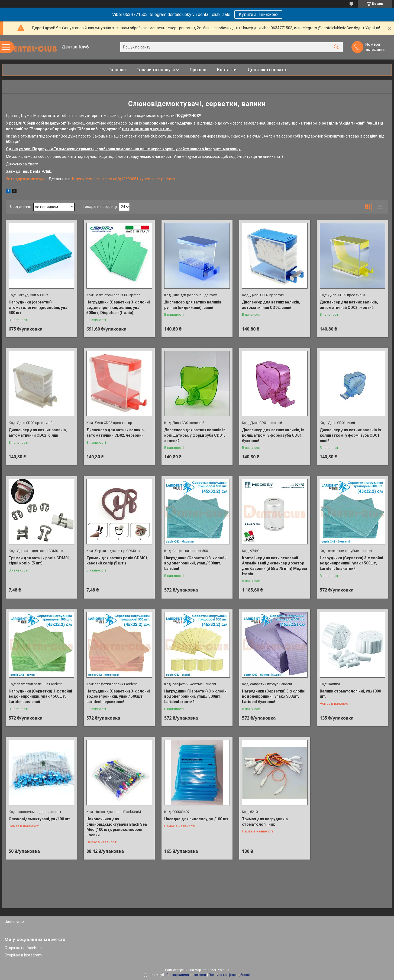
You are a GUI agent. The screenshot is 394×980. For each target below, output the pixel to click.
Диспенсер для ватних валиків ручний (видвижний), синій (193, 305)
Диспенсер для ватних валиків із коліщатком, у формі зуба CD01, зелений (195, 435)
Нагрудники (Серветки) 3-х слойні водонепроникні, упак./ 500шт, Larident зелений (40, 696)
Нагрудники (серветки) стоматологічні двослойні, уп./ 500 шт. (38, 307)
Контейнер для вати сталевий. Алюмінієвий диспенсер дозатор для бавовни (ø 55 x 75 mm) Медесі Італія (274, 566)
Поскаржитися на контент (186, 975)
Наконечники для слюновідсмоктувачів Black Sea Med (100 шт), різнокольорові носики (117, 827)
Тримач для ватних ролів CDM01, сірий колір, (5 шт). (40, 561)
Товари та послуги (156, 70)
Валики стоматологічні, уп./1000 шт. (350, 694)
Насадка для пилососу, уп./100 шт (196, 819)
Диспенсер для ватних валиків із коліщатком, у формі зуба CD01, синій (350, 435)
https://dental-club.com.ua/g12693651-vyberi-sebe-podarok (123, 179)
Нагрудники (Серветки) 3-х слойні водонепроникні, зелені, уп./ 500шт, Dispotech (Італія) (118, 307)
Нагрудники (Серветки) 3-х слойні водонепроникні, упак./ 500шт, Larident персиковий (118, 696)
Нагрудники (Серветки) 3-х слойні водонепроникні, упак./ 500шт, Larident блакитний (351, 563)
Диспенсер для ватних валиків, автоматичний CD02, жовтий (349, 305)
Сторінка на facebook (24, 948)
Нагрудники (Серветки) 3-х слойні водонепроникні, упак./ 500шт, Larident (196, 563)
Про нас (198, 70)
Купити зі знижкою (258, 14)
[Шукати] (336, 47)
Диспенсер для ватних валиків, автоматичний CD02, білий (38, 433)
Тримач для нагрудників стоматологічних (265, 822)
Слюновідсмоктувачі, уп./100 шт (39, 819)
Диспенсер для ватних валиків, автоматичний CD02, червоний (116, 433)
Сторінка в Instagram (23, 955)
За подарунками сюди (26, 179)
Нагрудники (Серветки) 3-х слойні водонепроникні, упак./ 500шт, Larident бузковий (274, 696)
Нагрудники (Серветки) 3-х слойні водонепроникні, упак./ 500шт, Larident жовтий (196, 696)
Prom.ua (223, 970)
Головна (117, 70)
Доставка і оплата (267, 70)
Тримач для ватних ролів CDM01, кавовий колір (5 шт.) (117, 561)
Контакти (227, 70)
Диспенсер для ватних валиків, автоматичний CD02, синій (271, 305)
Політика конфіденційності (229, 975)
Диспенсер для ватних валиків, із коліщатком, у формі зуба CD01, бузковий (273, 435)
